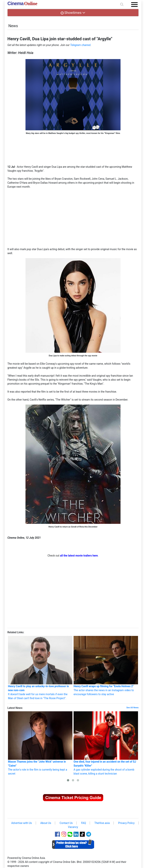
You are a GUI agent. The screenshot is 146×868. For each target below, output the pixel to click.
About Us (46, 823)
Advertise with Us (21, 823)
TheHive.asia (102, 823)
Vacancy (73, 827)
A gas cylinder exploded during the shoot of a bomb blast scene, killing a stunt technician (106, 743)
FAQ (84, 823)
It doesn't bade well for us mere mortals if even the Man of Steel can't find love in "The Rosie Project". (40, 668)
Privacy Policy (126, 823)
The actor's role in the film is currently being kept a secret (40, 743)
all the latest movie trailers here (79, 556)
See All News (133, 708)
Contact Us (66, 823)
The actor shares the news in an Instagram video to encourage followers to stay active (106, 666)
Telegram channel (80, 45)
